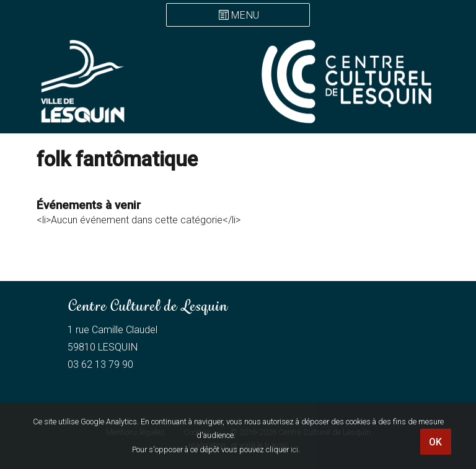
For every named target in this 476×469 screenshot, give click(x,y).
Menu (245, 16)
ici (294, 449)
